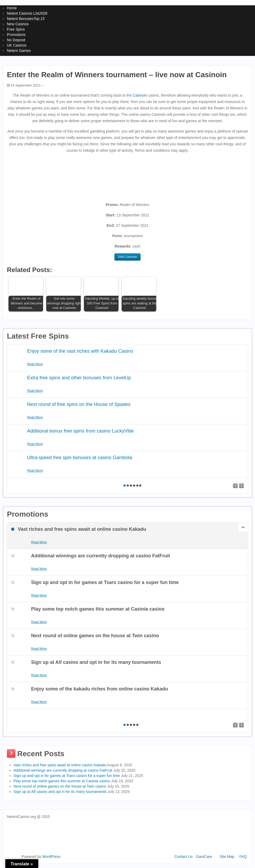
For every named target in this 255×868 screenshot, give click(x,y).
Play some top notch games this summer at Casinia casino (62, 781)
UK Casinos (17, 45)
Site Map (227, 857)
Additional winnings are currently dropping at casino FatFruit (63, 770)
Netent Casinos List (27, 13)
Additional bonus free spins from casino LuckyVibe (80, 431)
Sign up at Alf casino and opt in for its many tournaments (60, 792)
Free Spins (16, 29)
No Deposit (16, 40)
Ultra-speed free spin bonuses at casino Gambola (80, 458)
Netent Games (19, 51)
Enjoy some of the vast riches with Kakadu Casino (80, 351)
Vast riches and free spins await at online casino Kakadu (60, 765)
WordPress (51, 857)
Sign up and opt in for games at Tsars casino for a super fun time (67, 776)
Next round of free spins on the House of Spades (79, 404)
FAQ (243, 857)
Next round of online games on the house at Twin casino (60, 786)
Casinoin (140, 95)
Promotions (16, 35)
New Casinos (18, 24)
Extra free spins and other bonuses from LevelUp (79, 378)
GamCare (204, 857)
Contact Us (183, 857)
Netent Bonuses (26, 19)
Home (12, 8)
